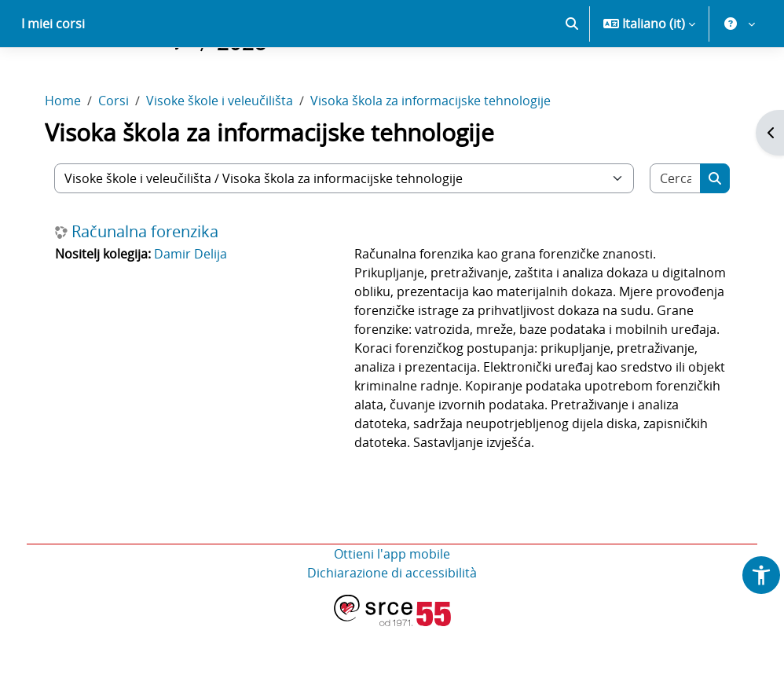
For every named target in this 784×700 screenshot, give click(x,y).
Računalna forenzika (156, 287)
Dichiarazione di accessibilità (392, 647)
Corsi (125, 156)
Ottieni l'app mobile (392, 628)
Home (74, 156)
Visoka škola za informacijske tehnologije (441, 156)
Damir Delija (201, 309)
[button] (572, 79)
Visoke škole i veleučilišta (231, 156)
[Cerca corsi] (666, 233)
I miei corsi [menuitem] (53, 79)
